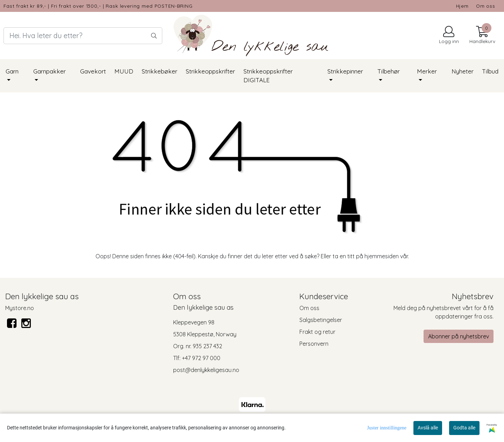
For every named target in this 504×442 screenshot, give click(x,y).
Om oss (486, 6)
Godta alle (464, 428)
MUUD (124, 71)
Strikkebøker (159, 71)
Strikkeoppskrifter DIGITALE (268, 76)
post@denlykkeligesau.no (206, 370)
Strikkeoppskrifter (210, 71)
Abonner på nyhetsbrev (459, 336)
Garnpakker (49, 71)
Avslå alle (428, 428)
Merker (427, 71)
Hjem (462, 6)
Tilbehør (389, 71)
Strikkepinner (345, 71)
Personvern (314, 344)
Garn (12, 71)
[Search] (83, 36)
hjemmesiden (382, 256)
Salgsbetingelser (321, 320)
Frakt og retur (317, 332)
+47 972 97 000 (201, 358)
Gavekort (93, 71)
